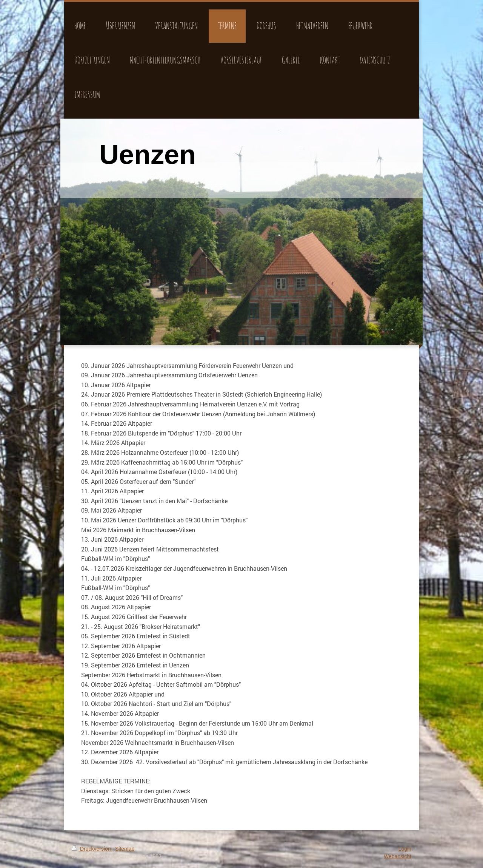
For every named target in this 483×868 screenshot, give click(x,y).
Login (405, 849)
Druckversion (92, 849)
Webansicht (398, 856)
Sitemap (125, 849)
